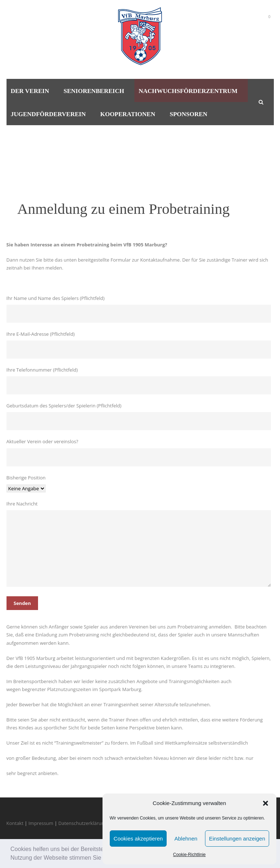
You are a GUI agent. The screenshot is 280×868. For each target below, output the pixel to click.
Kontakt (15, 823)
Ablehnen (186, 839)
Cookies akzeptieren (138, 839)
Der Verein (30, 91)
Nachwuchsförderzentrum (188, 91)
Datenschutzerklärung (83, 823)
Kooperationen (128, 114)
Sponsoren (188, 114)
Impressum (41, 823)
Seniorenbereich (94, 91)
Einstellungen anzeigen (237, 839)
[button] (266, 803)
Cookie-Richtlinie (189, 855)
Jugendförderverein (48, 114)
